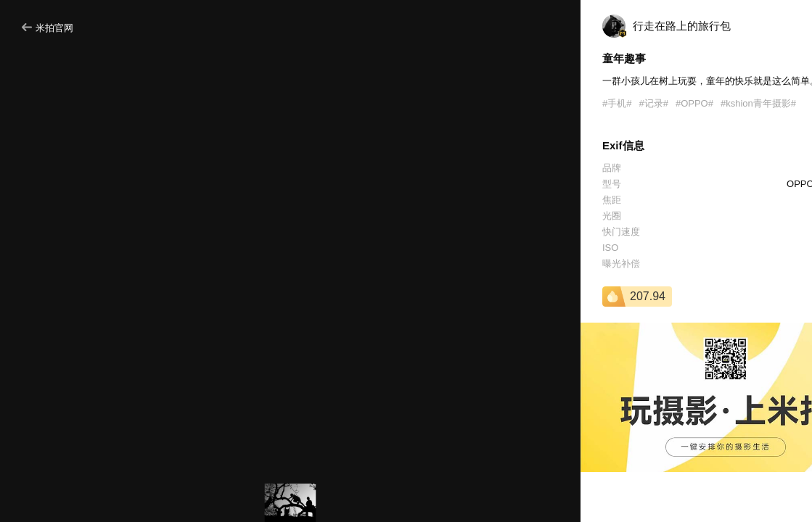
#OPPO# (694, 103)
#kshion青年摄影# (758, 103)
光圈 (612, 216)
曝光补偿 (621, 264)
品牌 (612, 168)
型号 (612, 184)
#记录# (653, 103)
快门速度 (621, 232)
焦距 (612, 200)
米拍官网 (48, 28)
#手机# (617, 103)
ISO (610, 248)
